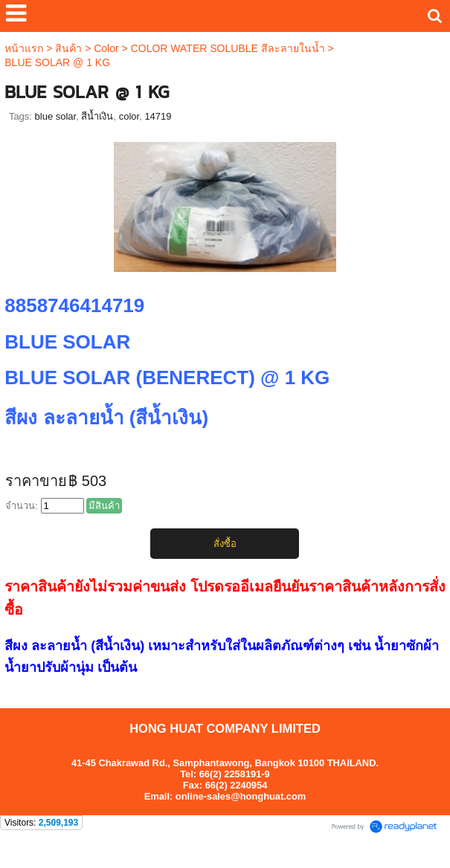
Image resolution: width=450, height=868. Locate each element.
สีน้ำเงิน (97, 116)
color (129, 116)
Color (106, 48)
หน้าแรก (24, 48)
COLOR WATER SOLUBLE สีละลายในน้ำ (228, 48)
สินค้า (68, 48)
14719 (158, 116)
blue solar (56, 116)
